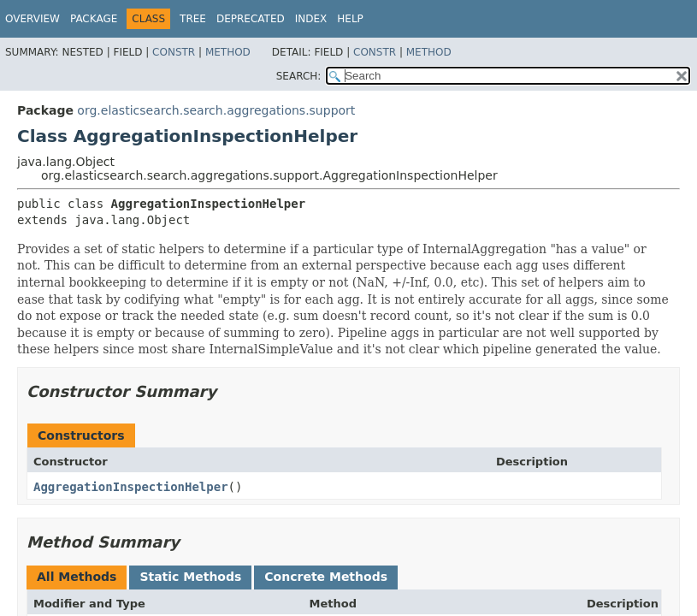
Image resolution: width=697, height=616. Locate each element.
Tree (193, 19)
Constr (174, 52)
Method (228, 52)
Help (350, 19)
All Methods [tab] (77, 577)
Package (94, 19)
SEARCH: (299, 76)
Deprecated (251, 19)
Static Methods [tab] (190, 577)
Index (311, 19)
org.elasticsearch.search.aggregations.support (216, 110)
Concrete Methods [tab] (326, 577)
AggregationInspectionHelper (131, 487)
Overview (32, 19)
